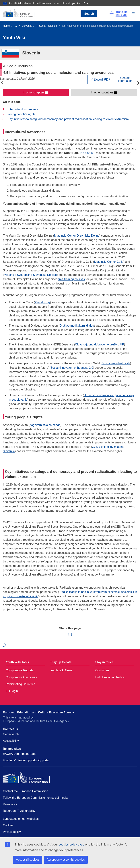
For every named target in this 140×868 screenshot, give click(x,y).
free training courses (72, 279)
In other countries (102, 92)
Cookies (8, 825)
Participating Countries (21, 684)
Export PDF (102, 79)
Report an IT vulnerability (19, 811)
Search (89, 14)
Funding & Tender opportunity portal (26, 760)
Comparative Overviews (21, 677)
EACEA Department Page (20, 754)
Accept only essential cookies (66, 860)
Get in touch (11, 734)
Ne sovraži (87, 153)
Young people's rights (22, 114)
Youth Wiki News (61, 670)
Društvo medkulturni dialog (77, 326)
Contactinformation (125, 79)
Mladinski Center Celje (109, 262)
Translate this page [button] (122, 13)
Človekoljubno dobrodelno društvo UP (100, 344)
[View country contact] (126, 79)
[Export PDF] (101, 79)
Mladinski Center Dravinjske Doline (77, 236)
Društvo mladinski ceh (116, 363)
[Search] (66, 13)
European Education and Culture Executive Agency (38, 712)
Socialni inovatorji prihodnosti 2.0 (72, 368)
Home (6, 26)
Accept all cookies (28, 860)
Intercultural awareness (23, 109)
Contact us (102, 670)
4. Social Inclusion (47, 26)
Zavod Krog (42, 302)
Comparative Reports (20, 670)
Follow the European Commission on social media (35, 798)
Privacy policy (12, 832)
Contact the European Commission (26, 791)
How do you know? (75, 3)
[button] (112, 13)
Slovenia (27, 26)
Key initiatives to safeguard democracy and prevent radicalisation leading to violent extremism (68, 119)
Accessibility (11, 741)
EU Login (12, 691)
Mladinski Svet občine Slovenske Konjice (30, 275)
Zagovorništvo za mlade (45, 425)
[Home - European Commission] (21, 13)
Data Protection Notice (110, 677)
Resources (10, 804)
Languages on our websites (21, 819)
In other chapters (34, 92)
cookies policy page (71, 845)
